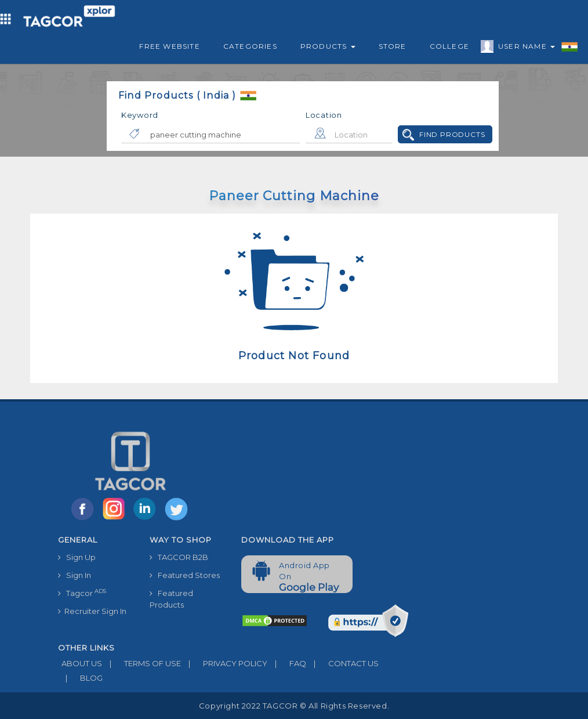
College (449, 46)
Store (393, 46)
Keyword (140, 115)
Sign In (75, 575)
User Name (524, 48)
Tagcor (82, 593)
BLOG (80, 678)
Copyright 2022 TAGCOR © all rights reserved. (294, 706)
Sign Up (77, 557)
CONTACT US (342, 663)
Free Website (169, 46)
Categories (250, 46)
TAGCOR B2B (179, 557)
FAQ (287, 663)
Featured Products (171, 599)
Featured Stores (185, 575)
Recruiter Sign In (92, 611)
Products (328, 46)
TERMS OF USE (141, 663)
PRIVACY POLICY (224, 663)
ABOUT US (80, 663)
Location (324, 115)
